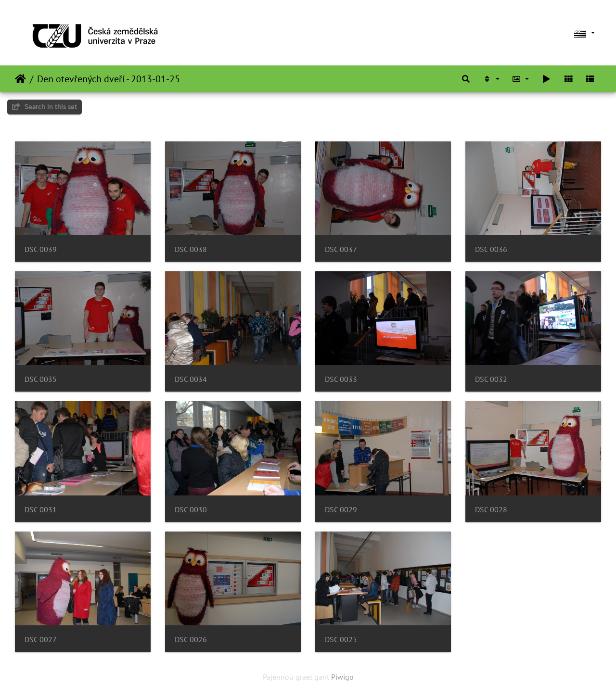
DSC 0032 (491, 379)
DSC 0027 (41, 640)
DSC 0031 (41, 510)
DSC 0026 (191, 640)
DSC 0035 (41, 379)
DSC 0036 (491, 249)
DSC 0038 (191, 249)
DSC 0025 (341, 640)
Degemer (20, 79)
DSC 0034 (191, 379)
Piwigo (342, 677)
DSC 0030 (191, 510)
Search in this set (45, 107)
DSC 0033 (341, 379)
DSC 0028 (491, 510)
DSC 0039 (41, 249)
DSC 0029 (341, 510)
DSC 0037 (341, 249)
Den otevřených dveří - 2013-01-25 (109, 79)
